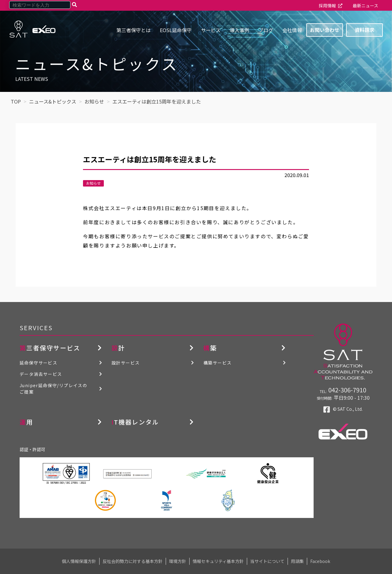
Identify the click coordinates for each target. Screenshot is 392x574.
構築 (210, 348)
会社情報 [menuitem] (292, 30)
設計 (118, 348)
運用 (26, 422)
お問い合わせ (325, 30)
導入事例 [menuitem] (239, 30)
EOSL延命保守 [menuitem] (176, 30)
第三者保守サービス (50, 348)
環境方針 (178, 561)
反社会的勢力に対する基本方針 (133, 561)
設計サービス (126, 363)
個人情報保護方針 (79, 561)
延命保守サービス (38, 363)
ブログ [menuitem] (266, 30)
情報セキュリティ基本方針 (218, 561)
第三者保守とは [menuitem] (134, 30)
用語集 (297, 561)
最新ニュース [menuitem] (366, 6)
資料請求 (364, 30)
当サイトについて (267, 561)
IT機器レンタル (135, 422)
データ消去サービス (41, 374)
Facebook (320, 561)
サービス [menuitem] (211, 30)
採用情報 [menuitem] (327, 6)
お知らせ (93, 183)
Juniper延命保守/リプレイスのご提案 (53, 389)
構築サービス (217, 363)
